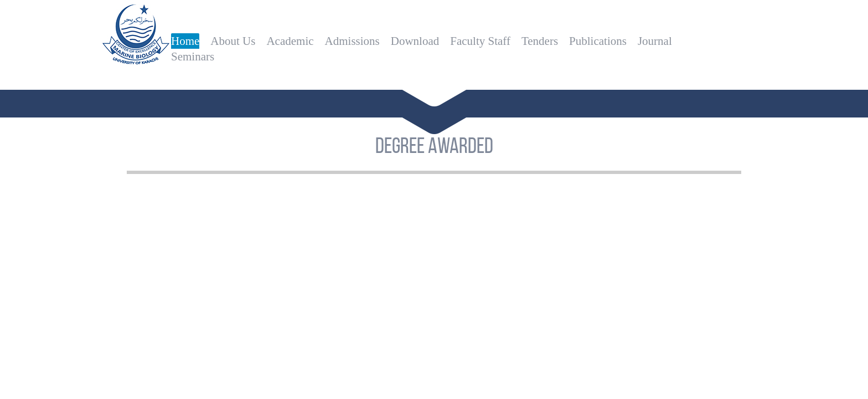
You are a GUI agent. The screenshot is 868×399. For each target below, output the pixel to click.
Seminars (193, 57)
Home (185, 41)
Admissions (352, 41)
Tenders (540, 41)
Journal (655, 41)
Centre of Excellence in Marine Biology (136, 42)
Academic (290, 41)
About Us (233, 41)
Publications (598, 41)
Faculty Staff (480, 41)
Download (415, 41)
